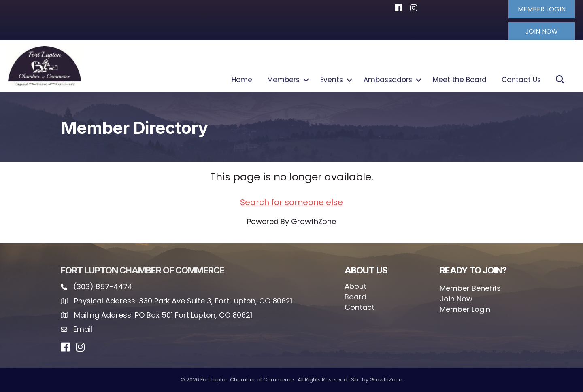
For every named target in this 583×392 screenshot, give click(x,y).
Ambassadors (388, 80)
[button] (540, 9)
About (355, 286)
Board (355, 297)
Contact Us (521, 80)
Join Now (456, 299)
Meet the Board (460, 80)
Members (283, 80)
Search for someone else (291, 202)
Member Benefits (470, 288)
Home (242, 80)
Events (332, 80)
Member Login (465, 309)
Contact (360, 307)
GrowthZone (314, 221)
